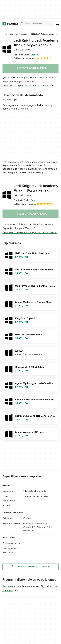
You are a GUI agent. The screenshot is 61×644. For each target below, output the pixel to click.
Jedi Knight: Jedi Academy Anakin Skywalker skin (36, 45)
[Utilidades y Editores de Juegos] (44, 34)
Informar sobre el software (30, 567)
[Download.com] (10, 24)
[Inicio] (5, 34)
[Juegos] (24, 34)
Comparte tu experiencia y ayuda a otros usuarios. (30, 86)
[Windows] (14, 34)
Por (21, 55)
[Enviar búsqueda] (22, 24)
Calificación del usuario (33, 58)
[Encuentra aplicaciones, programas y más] (37, 24)
